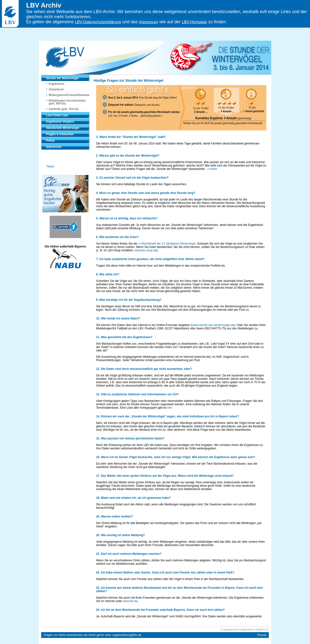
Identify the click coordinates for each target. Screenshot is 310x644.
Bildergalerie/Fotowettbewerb (69, 95)
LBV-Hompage (194, 22)
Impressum (54, 147)
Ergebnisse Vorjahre (60, 122)
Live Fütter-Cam (57, 115)
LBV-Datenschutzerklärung (98, 22)
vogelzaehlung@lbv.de (127, 635)
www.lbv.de (130, 601)
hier (170, 408)
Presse (262, 635)
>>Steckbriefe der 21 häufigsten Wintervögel (167, 244)
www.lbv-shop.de (146, 250)
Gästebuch (56, 89)
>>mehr (212, 169)
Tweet (50, 167)
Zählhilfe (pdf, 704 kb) (64, 109)
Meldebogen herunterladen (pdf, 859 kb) (67, 102)
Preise (50, 141)
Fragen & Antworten (60, 134)
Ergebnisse (57, 84)
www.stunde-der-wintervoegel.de (213, 325)
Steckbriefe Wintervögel (63, 128)
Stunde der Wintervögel (62, 78)
